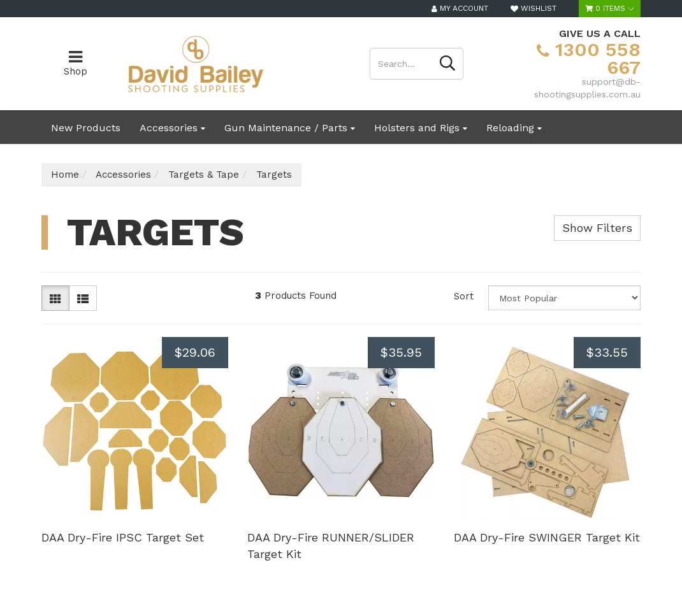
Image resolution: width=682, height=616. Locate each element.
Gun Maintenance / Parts (290, 128)
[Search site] (448, 64)
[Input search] (401, 64)
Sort (464, 296)
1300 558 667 (589, 58)
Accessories (172, 128)
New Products (86, 128)
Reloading (514, 128)
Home (65, 175)
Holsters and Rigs (421, 128)
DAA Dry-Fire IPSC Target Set (123, 537)
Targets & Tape (204, 175)
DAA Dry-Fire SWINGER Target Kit (547, 537)
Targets (274, 175)
